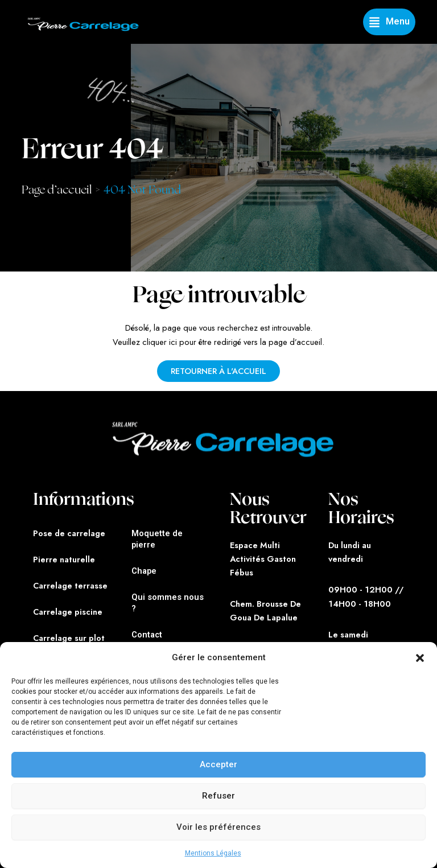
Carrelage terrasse (70, 585)
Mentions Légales (213, 853)
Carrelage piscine (68, 612)
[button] (420, 658)
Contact (147, 635)
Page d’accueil (57, 190)
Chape (144, 571)
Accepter (218, 764)
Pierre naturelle (64, 559)
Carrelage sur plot (69, 638)
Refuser (218, 796)
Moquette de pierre (157, 539)
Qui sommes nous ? (168, 603)
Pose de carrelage (69, 533)
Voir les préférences (218, 827)
